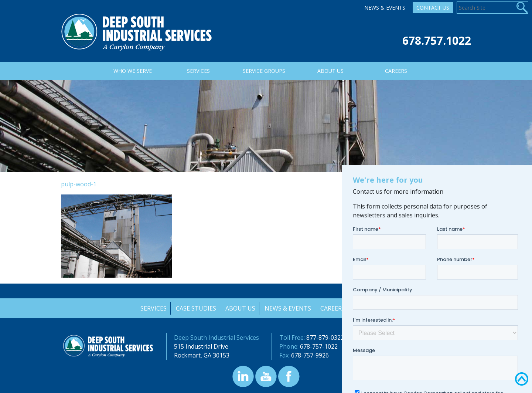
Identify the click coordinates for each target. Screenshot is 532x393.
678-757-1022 (319, 346)
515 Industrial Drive (201, 346)
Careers (333, 308)
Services (152, 308)
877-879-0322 (325, 338)
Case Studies (195, 308)
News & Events (385, 8)
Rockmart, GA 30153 (202, 355)
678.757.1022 (437, 40)
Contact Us (433, 8)
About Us (240, 308)
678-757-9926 (310, 355)
